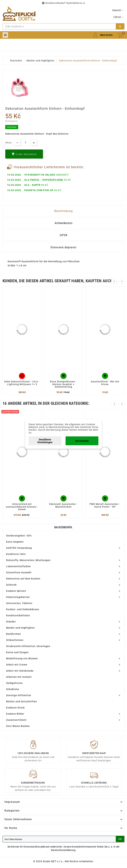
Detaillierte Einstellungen (45, 441)
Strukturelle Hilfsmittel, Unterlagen (28, 646)
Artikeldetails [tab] (64, 223)
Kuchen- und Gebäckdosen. (23, 609)
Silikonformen (15, 640)
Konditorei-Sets (16, 554)
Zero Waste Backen (18, 726)
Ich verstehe (82, 441)
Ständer (11, 622)
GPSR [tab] (64, 235)
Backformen (14, 634)
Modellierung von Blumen (22, 658)
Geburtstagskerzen (18, 597)
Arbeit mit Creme (17, 665)
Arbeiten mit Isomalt (19, 677)
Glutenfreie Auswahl (19, 572)
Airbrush (11, 585)
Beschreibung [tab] (63, 211)
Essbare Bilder (15, 714)
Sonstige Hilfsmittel (19, 695)
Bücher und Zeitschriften (22, 701)
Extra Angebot (15, 542)
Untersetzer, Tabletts (19, 603)
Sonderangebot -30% (19, 536)
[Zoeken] (59, 26)
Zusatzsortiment (16, 720)
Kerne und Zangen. (18, 652)
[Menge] (26, 143)
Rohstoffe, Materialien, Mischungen (28, 560)
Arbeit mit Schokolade (20, 671)
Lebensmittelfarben (18, 566)
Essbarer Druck (15, 708)
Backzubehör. (64, 527)
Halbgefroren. (15, 683)
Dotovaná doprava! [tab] (63, 247)
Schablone (13, 689)
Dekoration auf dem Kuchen (23, 579)
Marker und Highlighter (21, 628)
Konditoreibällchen (18, 615)
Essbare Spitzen (16, 591)
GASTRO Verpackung (19, 548)
